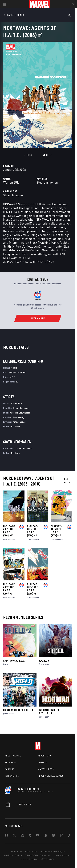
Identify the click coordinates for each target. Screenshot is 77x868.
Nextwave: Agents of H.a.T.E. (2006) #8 (33, 589)
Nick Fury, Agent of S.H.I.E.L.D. (19, 710)
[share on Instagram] (22, 836)
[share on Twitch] (61, 836)
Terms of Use (16, 851)
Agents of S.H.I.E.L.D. (14, 661)
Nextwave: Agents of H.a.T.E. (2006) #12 (9, 531)
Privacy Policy (31, 851)
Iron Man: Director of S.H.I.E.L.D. (49, 712)
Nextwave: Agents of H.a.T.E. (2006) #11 (33, 531)
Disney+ (42, 762)
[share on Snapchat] (46, 836)
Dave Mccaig (18, 417)
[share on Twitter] (14, 836)
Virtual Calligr (19, 422)
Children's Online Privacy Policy (38, 855)
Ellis (5, 539)
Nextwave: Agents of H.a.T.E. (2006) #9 (9, 589)
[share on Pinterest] (53, 836)
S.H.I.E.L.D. (44, 661)
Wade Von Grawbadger (20, 413)
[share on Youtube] (38, 836)
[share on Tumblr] (30, 836)
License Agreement (63, 855)
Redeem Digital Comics (51, 776)
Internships (12, 776)
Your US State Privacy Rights (52, 851)
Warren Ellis (11, 182)
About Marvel (13, 756)
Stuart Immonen (47, 182)
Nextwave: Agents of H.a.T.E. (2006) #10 (57, 531)
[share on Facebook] (6, 836)
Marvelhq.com (46, 769)
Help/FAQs (11, 762)
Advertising (45, 756)
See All (68, 480)
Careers (10, 769)
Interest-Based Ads (30, 859)
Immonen (11, 539)
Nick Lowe (15, 426)
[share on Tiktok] (69, 836)
